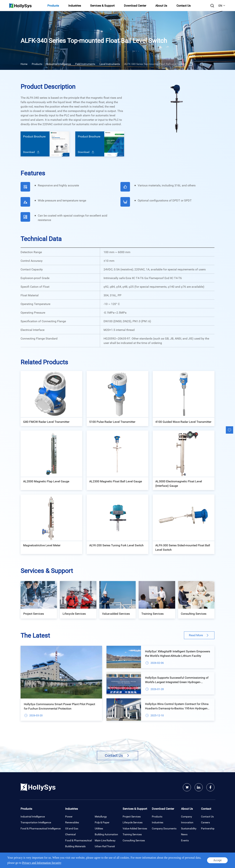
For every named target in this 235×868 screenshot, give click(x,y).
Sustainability (189, 828)
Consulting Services (134, 840)
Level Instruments (110, 64)
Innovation (187, 822)
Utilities (99, 828)
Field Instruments (85, 64)
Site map (210, 861)
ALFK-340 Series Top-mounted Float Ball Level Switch (154, 64)
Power (69, 816)
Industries (75, 6)
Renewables (72, 822)
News (184, 834)
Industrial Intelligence (59, 64)
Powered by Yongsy (98, 861)
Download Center (135, 6)
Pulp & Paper (102, 822)
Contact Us (184, 6)
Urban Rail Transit (105, 846)
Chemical (70, 834)
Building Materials (75, 846)
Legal (201, 861)
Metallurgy (101, 816)
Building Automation (106, 834)
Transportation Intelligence (36, 822)
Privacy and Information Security (180, 861)
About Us (161, 6)
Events (185, 840)
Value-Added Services (135, 828)
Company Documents (164, 828)
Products (53, 6)
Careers (205, 822)
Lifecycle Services (133, 822)
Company (187, 816)
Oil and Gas (72, 828)
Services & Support (102, 6)
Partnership (208, 828)
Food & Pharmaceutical (78, 840)
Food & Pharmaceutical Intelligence (41, 828)
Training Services (132, 834)
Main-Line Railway (105, 840)
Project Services (132, 816)
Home (24, 64)
